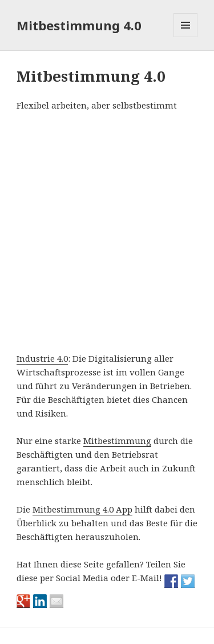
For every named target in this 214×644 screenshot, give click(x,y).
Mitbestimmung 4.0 (79, 25)
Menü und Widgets (186, 37)
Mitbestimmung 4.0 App (82, 509)
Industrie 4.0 (42, 358)
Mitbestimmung (117, 441)
